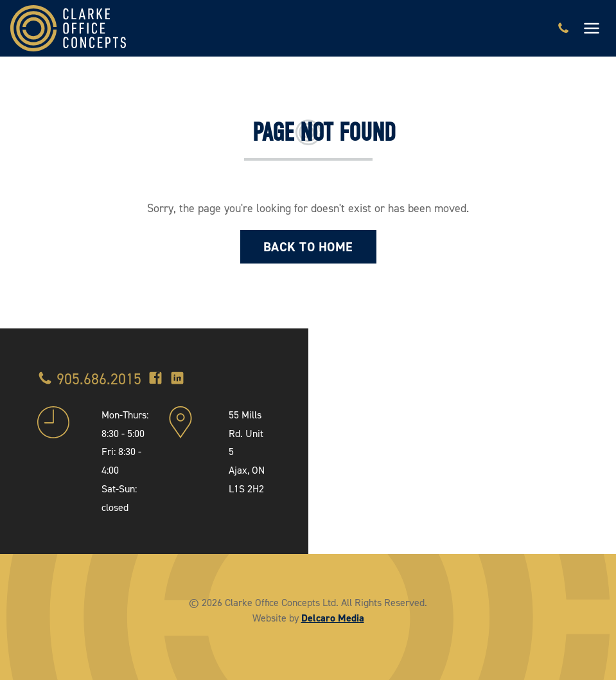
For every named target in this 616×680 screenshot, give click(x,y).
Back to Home (308, 247)
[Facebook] (155, 380)
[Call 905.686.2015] (563, 28)
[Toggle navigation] (592, 28)
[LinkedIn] (177, 380)
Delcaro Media (333, 618)
